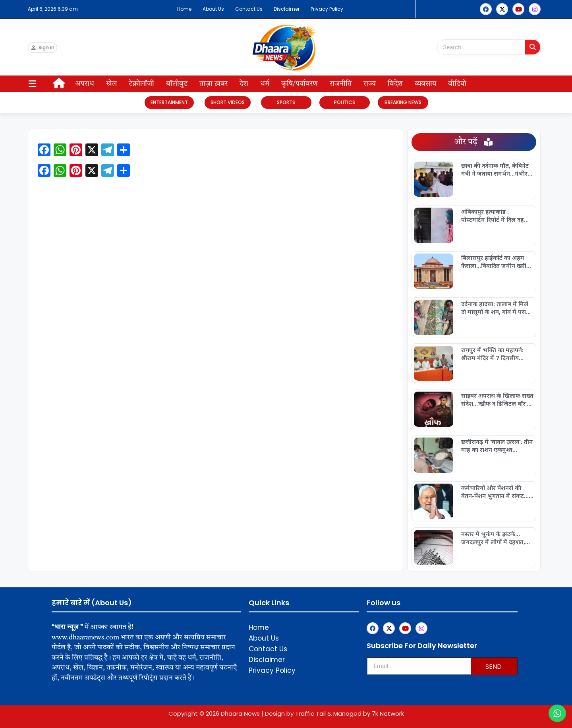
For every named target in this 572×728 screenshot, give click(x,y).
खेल (111, 84)
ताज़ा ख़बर (214, 84)
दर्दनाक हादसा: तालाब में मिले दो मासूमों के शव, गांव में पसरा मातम (496, 308)
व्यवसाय (425, 84)
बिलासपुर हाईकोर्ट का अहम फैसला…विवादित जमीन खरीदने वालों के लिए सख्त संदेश (497, 261)
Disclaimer (287, 9)
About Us (213, 9)
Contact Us (249, 9)
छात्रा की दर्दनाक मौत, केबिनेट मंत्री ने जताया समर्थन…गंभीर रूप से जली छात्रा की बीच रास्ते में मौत (496, 169)
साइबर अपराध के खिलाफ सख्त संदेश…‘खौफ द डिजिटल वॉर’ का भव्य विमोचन (497, 399)
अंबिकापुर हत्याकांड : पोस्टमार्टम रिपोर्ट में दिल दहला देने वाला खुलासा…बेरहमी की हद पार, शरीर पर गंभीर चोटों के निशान (497, 215)
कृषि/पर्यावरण (300, 84)
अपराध (85, 84)
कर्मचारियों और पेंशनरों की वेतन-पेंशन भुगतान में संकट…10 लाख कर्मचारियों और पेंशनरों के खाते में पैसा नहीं (495, 492)
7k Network (388, 713)
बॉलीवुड (177, 84)
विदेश (395, 84)
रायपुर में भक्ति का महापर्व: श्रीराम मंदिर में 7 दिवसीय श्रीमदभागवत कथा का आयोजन (497, 354)
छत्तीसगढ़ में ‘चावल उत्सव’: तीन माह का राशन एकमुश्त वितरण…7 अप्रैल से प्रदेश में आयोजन (497, 445)
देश (244, 84)
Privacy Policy (327, 9)
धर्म (265, 84)
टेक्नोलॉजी (141, 84)
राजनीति (341, 84)
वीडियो (457, 84)
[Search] (532, 47)
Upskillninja (368, 685)
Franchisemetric (368, 684)
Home (184, 9)
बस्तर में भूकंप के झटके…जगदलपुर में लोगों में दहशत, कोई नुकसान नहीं (493, 538)
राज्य (370, 84)
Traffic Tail (310, 713)
